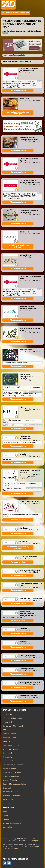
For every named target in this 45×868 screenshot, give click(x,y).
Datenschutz (8, 827)
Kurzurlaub (7, 788)
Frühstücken (7, 714)
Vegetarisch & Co (9, 738)
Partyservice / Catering (12, 773)
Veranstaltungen (9, 769)
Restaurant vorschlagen (28, 841)
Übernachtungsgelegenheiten (14, 784)
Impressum (7, 819)
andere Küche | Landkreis (16, 13)
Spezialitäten (8, 757)
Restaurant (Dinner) (11, 749)
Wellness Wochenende (12, 792)
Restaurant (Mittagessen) (13, 726)
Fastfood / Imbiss (9, 734)
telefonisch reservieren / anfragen (18, 113)
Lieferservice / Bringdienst (13, 765)
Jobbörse (6, 803)
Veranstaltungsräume (11, 776)
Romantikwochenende (11, 796)
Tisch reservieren (18, 90)
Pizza (5, 730)
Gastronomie (8, 800)
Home (5, 812)
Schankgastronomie (11, 753)
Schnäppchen (8, 761)
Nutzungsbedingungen (12, 823)
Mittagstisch (7, 722)
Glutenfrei (7, 742)
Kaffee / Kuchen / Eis (11, 745)
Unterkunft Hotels (10, 780)
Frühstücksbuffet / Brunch (13, 718)
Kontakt (6, 816)
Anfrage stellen (18, 520)
